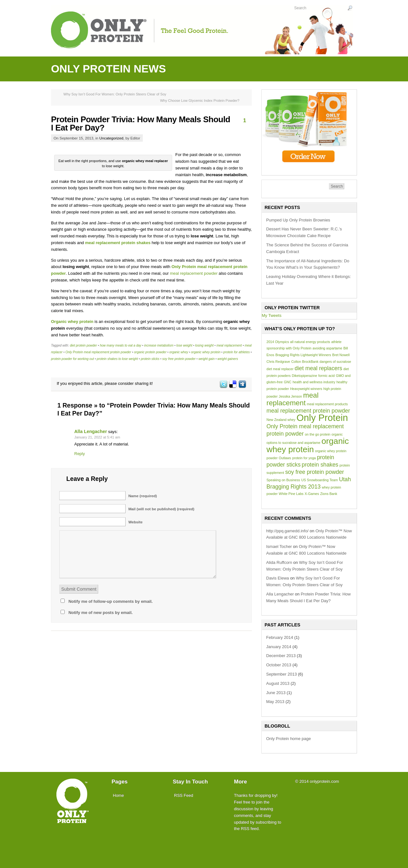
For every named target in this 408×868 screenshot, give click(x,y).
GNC (288, 382)
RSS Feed (184, 795)
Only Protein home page (288, 739)
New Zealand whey (281, 420)
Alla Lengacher (91, 431)
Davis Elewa (278, 578)
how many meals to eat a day (120, 345)
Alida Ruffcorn (279, 562)
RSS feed (250, 829)
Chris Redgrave (278, 362)
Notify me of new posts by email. (101, 613)
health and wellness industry (314, 382)
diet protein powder (83, 345)
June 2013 (276, 693)
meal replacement (229, 345)
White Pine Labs (291, 494)
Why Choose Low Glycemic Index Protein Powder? (200, 101)
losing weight (204, 345)
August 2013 (278, 683)
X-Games (312, 494)
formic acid (326, 376)
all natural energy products (310, 342)
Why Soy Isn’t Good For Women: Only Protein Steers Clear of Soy (115, 94)
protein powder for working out (73, 359)
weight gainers (228, 359)
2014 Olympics (278, 342)
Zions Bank (328, 494)
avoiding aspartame (328, 348)
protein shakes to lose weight (117, 359)
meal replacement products (328, 404)
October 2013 (279, 665)
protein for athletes (237, 352)
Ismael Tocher (279, 546)
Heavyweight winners (306, 389)
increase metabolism (159, 345)
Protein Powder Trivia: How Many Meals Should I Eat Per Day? (141, 123)
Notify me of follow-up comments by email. (111, 601)
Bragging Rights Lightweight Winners (303, 355)
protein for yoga (304, 458)
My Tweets (272, 315)
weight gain (207, 359)
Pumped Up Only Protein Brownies (298, 220)
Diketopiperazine (304, 376)
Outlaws (285, 458)
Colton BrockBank (305, 362)
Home (118, 795)
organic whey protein (206, 352)
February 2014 (280, 637)
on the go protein (317, 434)
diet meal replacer (280, 369)
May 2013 (275, 702)
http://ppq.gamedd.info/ (287, 531)
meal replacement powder (194, 273)
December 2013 (281, 656)
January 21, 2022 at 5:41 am (97, 437)
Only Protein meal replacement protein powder (98, 352)
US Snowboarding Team (320, 480)
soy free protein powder (179, 359)
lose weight (184, 345)
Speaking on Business (283, 480)
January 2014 (279, 647)
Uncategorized (111, 138)
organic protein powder (150, 352)
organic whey (179, 352)
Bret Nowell (341, 355)
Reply (80, 454)
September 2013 (281, 674)
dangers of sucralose (335, 362)
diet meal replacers (318, 368)
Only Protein (322, 418)
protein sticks (150, 359)
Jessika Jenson (291, 396)
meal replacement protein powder (308, 411)
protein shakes (320, 465)
